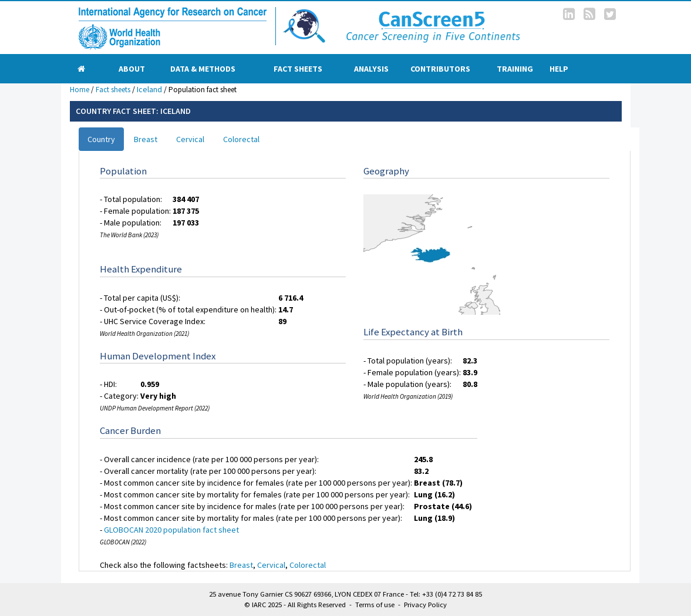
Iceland (149, 89)
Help (559, 69)
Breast (146, 139)
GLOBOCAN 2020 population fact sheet (171, 530)
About (132, 69)
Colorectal (241, 139)
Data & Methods (203, 69)
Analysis (371, 69)
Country (101, 139)
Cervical (190, 139)
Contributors (440, 69)
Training (515, 69)
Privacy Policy (425, 605)
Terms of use (375, 605)
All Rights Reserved (317, 605)
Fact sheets (298, 69)
